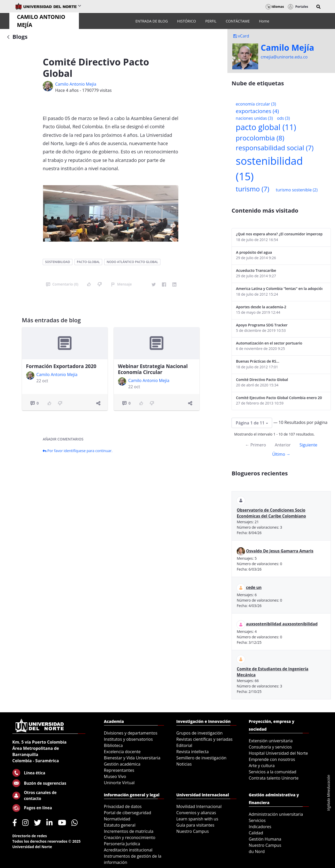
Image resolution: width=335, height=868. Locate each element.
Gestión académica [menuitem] (122, 764)
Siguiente (308, 445)
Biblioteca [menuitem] (113, 745)
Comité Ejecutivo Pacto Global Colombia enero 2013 (279, 398)
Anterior (283, 445)
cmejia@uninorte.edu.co (284, 57)
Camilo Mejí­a (288, 48)
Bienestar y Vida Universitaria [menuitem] (132, 758)
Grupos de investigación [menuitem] (200, 733)
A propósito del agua (254, 252)
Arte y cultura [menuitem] (262, 766)
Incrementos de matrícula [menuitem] (129, 831)
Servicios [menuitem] (257, 820)
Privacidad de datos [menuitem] (123, 806)
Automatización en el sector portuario (269, 343)
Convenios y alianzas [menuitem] (196, 813)
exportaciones (257, 111)
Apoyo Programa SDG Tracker (262, 325)
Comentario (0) (62, 284)
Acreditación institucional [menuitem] (128, 850)
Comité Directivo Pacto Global (262, 380)
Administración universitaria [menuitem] (276, 814)
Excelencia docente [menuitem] (122, 752)
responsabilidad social (275, 148)
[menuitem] (151, 21)
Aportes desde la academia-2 (261, 307)
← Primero (256, 445)
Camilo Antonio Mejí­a (76, 84)
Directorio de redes (30, 836)
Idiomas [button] (275, 7)
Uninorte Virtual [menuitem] (119, 783)
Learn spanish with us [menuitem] (197, 819)
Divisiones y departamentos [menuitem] (131, 733)
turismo (252, 189)
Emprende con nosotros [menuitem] (272, 759)
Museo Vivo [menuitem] (115, 776)
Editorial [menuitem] (184, 745)
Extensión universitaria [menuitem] (271, 741)
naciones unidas (254, 118)
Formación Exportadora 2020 (61, 366)
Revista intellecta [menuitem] (193, 752)
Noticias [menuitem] (184, 764)
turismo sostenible (297, 190)
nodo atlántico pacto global (132, 262)
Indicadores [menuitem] (260, 827)
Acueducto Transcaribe (256, 270)
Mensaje (121, 284)
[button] (318, 7)
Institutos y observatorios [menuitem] (128, 739)
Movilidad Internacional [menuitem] (199, 806)
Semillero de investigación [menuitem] (202, 758)
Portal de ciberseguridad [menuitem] (128, 813)
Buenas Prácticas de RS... (258, 361)
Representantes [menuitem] (119, 770)
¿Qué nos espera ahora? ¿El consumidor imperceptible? (279, 234)
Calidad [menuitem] (256, 833)
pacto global (88, 262)
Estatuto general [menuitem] (120, 825)
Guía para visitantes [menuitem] (195, 825)
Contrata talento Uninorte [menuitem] (274, 778)
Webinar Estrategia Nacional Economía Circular (153, 369)
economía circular (256, 104)
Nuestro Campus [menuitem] (193, 831)
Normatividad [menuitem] (117, 819)
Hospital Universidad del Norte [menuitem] (278, 753)
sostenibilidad (57, 262)
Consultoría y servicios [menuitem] (270, 747)
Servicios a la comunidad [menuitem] (273, 772)
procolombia (260, 138)
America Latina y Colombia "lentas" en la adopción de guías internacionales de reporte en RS (279, 289)
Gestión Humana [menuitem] (265, 839)
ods (284, 118)
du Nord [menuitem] (257, 851)
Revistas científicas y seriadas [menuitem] (204, 739)
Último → (281, 454)
